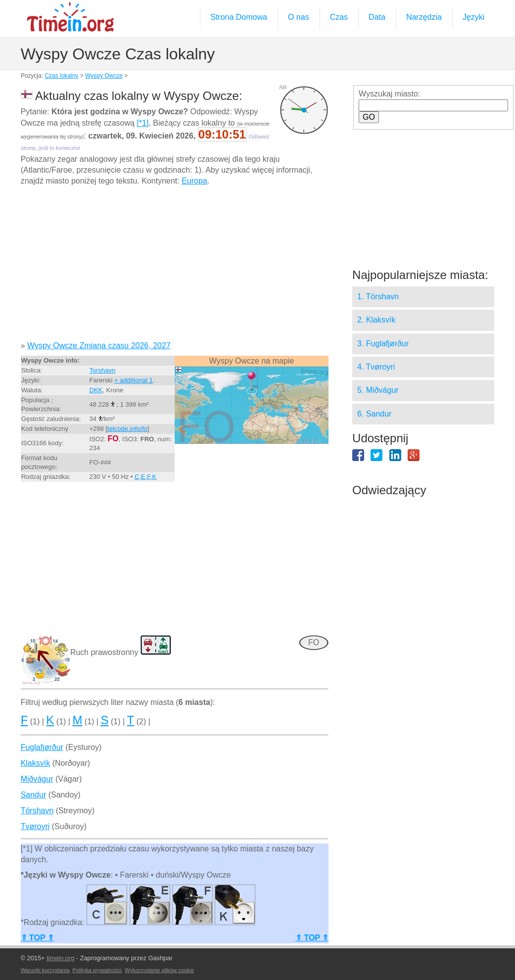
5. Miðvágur (378, 390)
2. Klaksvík (376, 320)
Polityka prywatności (97, 970)
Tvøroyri (35, 826)
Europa (194, 181)
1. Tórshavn (378, 297)
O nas (299, 17)
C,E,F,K (145, 477)
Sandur (34, 795)
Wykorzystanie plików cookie (159, 970)
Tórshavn (37, 811)
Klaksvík (36, 763)
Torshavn (103, 370)
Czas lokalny (61, 76)
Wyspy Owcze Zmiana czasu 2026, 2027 (99, 346)
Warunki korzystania (45, 970)
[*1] (142, 123)
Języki (473, 17)
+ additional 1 (134, 380)
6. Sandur (374, 414)
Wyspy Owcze (104, 76)
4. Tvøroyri (376, 367)
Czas (339, 17)
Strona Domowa (239, 17)
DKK (96, 390)
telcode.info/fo (127, 429)
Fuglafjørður (42, 747)
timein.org (60, 958)
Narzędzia (424, 17)
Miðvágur (37, 779)
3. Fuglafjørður (383, 344)
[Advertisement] (175, 267)
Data (377, 17)
